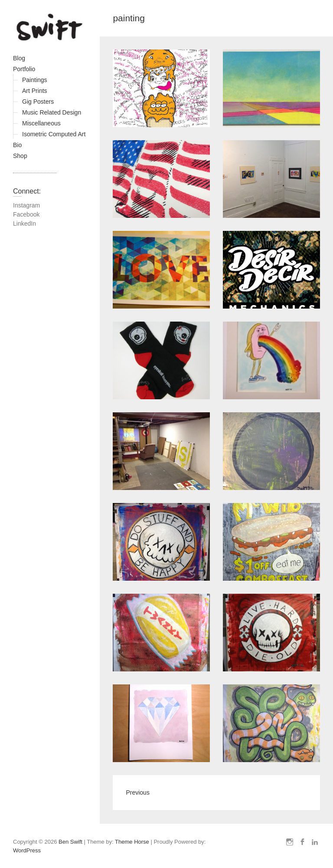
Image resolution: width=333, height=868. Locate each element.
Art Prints (35, 91)
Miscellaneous (41, 123)
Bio (17, 145)
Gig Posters (38, 102)
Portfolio (24, 69)
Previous (137, 792)
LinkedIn (24, 224)
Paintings (35, 80)
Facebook (26, 214)
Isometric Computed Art (54, 134)
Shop (20, 156)
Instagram (26, 205)
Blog (19, 58)
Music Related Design (52, 112)
